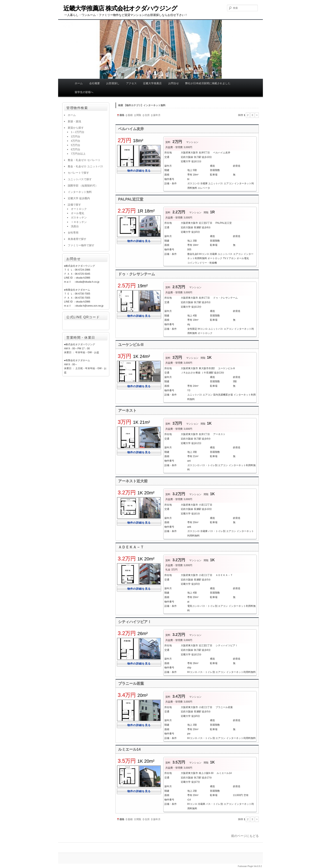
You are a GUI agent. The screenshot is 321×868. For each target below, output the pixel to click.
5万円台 (76, 145)
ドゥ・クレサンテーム (137, 274)
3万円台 (76, 137)
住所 (146, 115)
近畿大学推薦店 (152, 83)
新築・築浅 (74, 121)
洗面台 (75, 226)
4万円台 (76, 141)
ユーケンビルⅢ (131, 345)
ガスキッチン (79, 218)
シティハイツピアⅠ (135, 622)
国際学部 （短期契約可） (83, 186)
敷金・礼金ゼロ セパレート (84, 160)
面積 (129, 115)
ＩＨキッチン (79, 222)
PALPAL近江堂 (131, 199)
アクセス (131, 83)
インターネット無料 (80, 192)
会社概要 (95, 83)
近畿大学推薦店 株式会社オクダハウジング (120, 8)
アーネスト (127, 410)
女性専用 (73, 233)
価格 (120, 115)
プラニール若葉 (131, 684)
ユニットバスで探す (80, 179)
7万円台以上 (78, 154)
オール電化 (77, 213)
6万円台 (76, 149)
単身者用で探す (77, 239)
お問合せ (174, 83)
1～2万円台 (78, 132)
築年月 (155, 115)
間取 (137, 115)
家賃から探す (76, 128)
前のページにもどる (245, 836)
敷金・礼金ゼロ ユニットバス (85, 166)
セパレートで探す (78, 173)
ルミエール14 (129, 749)
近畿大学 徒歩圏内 (79, 198)
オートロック (79, 209)
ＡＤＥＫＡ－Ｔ (131, 547)
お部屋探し (113, 83)
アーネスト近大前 (133, 481)
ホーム (79, 83)
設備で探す (74, 205)
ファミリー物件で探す (81, 245)
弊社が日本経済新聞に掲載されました (208, 83)
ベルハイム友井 (131, 129)
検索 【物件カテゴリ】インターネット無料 (142, 105)
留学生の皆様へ (84, 92)
